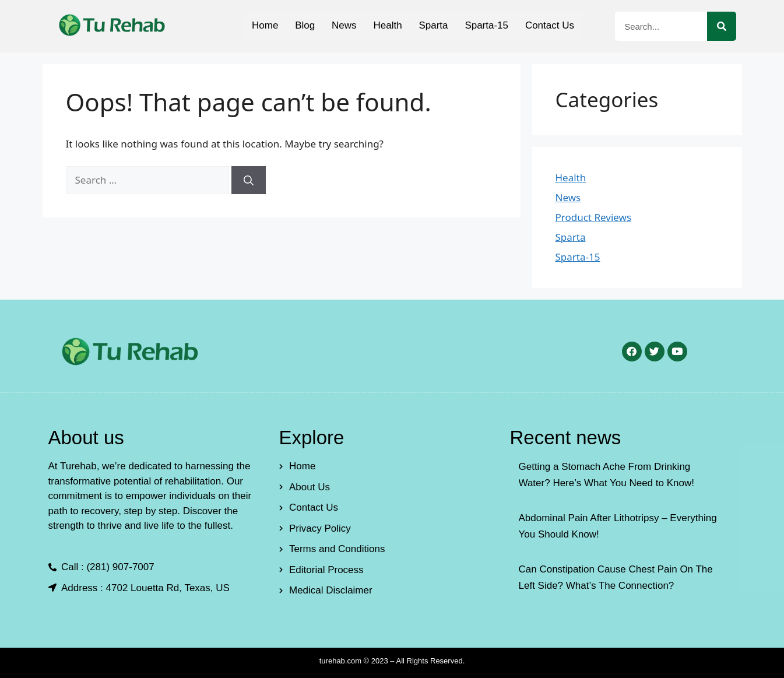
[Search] (722, 26)
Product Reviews (594, 217)
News (344, 25)
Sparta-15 (488, 25)
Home (263, 25)
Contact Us (551, 25)
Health (387, 25)
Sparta (434, 25)
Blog (304, 25)
